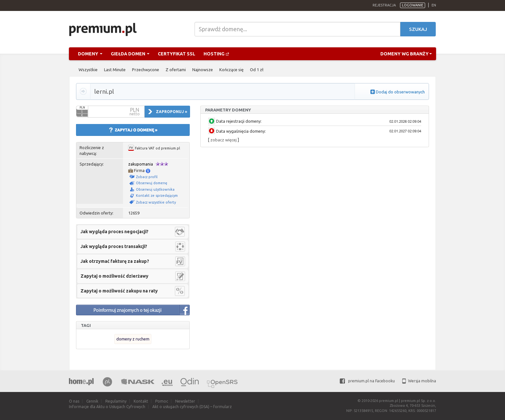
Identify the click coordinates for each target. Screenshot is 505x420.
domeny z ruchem (133, 339)
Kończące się (231, 70)
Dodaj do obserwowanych (400, 92)
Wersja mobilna (419, 381)
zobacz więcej (224, 140)
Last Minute (115, 70)
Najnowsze (203, 70)
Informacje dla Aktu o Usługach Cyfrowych (107, 407)
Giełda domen (130, 54)
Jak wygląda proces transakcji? (114, 246)
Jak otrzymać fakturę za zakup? (115, 261)
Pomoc (162, 401)
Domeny (90, 54)
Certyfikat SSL (176, 54)
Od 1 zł (257, 70)
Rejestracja (384, 5)
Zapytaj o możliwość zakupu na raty (119, 291)
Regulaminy (116, 401)
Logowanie (413, 5)
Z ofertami (176, 70)
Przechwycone (146, 70)
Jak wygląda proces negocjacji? (114, 232)
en (434, 5)
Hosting (216, 54)
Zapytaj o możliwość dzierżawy (114, 276)
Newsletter (185, 401)
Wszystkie (88, 70)
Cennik (92, 401)
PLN (82, 108)
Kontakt (141, 401)
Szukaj (418, 29)
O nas (74, 401)
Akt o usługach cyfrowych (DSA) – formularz (192, 407)
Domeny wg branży (406, 54)
